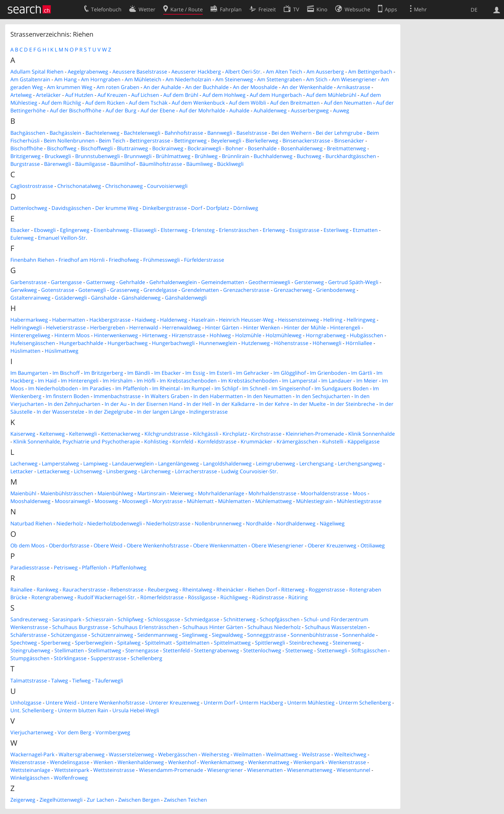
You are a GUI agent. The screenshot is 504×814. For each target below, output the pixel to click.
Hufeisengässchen (33, 343)
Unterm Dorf (219, 703)
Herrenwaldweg (182, 327)
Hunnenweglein (218, 343)
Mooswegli (135, 501)
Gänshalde (104, 298)
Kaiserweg (23, 434)
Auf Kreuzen (112, 95)
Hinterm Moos (72, 335)
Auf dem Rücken (105, 103)
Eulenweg (22, 238)
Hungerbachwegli (173, 343)
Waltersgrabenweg (82, 754)
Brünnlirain (236, 156)
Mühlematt (200, 501)
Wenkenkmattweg (222, 762)
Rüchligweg (234, 597)
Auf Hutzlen (79, 95)
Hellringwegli (26, 327)
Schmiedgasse (202, 619)
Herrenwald (144, 327)
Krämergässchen (297, 441)
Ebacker (20, 230)
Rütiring (298, 597)
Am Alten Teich (284, 72)
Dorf (197, 208)
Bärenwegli (57, 164)
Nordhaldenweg (296, 523)
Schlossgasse (164, 619)
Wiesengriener (225, 770)
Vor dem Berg (74, 732)
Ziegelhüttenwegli (61, 800)
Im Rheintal (166, 388)
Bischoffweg (62, 148)
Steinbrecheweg (309, 643)
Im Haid (47, 381)
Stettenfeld (176, 650)
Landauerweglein (133, 464)
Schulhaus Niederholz (274, 627)
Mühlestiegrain (314, 501)
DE (474, 10)
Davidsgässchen (71, 208)
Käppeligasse (364, 441)
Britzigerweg (25, 156)
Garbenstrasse (29, 282)
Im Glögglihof (290, 373)
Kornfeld (183, 441)
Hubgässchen (367, 335)
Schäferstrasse (29, 635)
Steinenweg (347, 643)
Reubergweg (163, 590)
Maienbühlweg (115, 493)
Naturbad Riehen (31, 523)
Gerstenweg (309, 282)
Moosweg (106, 501)
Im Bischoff (66, 373)
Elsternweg (174, 230)
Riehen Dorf (262, 590)
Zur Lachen (100, 800)
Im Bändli (139, 373)
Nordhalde (259, 523)
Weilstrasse (316, 754)
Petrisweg (66, 568)
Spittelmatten (193, 643)
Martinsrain (152, 493)
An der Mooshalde (255, 87)
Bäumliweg (200, 164)
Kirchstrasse (266, 434)
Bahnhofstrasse (184, 133)
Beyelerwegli (226, 141)
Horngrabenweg (326, 335)
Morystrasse (167, 501)
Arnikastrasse (354, 87)
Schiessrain (99, 619)
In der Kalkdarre (235, 404)
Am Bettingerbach (370, 72)
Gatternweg (101, 282)
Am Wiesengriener (354, 79)
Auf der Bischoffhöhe (76, 110)
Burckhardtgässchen (351, 156)
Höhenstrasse (291, 343)
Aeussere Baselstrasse (140, 72)
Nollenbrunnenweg (218, 523)
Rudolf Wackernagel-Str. (107, 597)
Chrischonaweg (124, 186)
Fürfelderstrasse (204, 260)
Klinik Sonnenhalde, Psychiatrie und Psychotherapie (77, 441)
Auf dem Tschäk (148, 103)
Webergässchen (178, 754)
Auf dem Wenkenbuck (198, 103)
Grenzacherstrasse (246, 290)
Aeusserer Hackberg (196, 72)
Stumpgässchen (30, 658)
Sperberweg (56, 643)
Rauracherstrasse (84, 590)
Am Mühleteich (143, 79)
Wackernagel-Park (32, 754)
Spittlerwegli (270, 643)
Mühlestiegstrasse (359, 501)
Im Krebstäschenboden (249, 381)
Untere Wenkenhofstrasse (113, 703)
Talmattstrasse (29, 681)
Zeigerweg (23, 800)
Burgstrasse (25, 164)
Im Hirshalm (118, 381)
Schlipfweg (131, 619)
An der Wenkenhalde (307, 87)
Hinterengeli (345, 327)
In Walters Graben (167, 396)
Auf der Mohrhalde (202, 110)
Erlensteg (203, 230)
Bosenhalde (262, 148)
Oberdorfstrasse (69, 545)
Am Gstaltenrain (30, 79)
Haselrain (203, 320)
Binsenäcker (349, 141)
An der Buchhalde (207, 87)
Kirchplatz (235, 434)
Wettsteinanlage (30, 770)
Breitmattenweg (346, 148)
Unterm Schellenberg (365, 703)
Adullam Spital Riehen (37, 72)
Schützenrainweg (112, 635)
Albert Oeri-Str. (243, 72)
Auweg (341, 110)
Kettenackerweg (121, 434)
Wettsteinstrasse (114, 770)
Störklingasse (70, 658)
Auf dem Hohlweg (224, 95)
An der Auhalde (162, 87)
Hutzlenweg (256, 343)
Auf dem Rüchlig (61, 103)
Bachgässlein (65, 133)
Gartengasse (66, 282)
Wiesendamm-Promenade (171, 770)
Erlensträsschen (239, 230)
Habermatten (69, 320)
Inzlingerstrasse (208, 412)
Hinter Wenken (262, 327)
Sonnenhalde (359, 635)
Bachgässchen (28, 133)
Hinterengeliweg (30, 335)
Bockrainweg (168, 148)
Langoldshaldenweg (227, 464)
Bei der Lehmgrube (339, 133)
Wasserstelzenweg (131, 754)
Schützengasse (69, 635)
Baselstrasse (252, 133)
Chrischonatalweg (79, 186)
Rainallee (21, 590)
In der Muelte (310, 404)
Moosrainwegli (73, 501)
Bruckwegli (58, 156)
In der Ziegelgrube (111, 412)
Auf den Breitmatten (295, 103)
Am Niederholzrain (188, 79)
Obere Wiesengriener (277, 545)
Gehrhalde (132, 282)
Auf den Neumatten (348, 103)
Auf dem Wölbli (247, 103)
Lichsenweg (88, 471)
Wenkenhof (182, 762)
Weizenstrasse (28, 762)
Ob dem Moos (28, 545)
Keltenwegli (83, 434)
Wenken (103, 762)
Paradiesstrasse (30, 568)
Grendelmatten (200, 290)
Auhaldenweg (270, 110)
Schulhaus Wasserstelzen (336, 627)
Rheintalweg (197, 590)
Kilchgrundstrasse (167, 434)
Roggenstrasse (327, 590)
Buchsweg (309, 156)
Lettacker (22, 471)
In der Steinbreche (353, 404)
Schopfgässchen (280, 619)
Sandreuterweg (29, 619)
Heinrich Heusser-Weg (246, 320)
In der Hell (199, 404)
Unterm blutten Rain (83, 710)
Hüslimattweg (62, 351)
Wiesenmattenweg (310, 770)
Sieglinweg (195, 635)
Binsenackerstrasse (306, 141)
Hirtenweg (155, 335)
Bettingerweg (190, 141)
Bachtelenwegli (142, 133)
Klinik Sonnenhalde (372, 434)
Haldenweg (174, 320)
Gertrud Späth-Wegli (353, 282)
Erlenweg (274, 230)
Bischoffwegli (97, 148)
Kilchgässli (206, 434)
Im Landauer (337, 381)
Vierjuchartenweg (32, 732)
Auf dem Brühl (181, 95)
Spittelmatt (158, 643)
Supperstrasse (109, 658)
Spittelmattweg (232, 643)
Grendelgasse (160, 290)
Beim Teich (112, 141)
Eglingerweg (75, 230)
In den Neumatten (269, 396)
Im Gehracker (253, 373)
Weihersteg (215, 754)
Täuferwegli (109, 681)
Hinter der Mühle (305, 327)
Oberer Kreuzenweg (332, 545)
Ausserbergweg (310, 110)
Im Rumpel (197, 388)
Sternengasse (142, 650)
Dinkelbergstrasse (165, 208)
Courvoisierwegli (167, 186)
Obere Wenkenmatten (220, 545)
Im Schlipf (226, 388)
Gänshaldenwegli (186, 298)
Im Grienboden (328, 373)
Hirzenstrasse (189, 335)
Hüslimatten (25, 351)
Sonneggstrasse (267, 635)
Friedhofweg (124, 260)
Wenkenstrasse (347, 762)
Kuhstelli (333, 441)
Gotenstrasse (58, 290)
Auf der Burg (121, 110)
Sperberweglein (94, 643)
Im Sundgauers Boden (342, 388)
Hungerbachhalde (81, 343)
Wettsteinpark (72, 770)
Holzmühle (248, 335)
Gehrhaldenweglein (173, 282)
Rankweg (47, 590)
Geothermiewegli (269, 282)
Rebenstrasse (127, 590)
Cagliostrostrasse (32, 186)
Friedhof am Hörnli (82, 260)
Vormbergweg (113, 732)
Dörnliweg (246, 208)
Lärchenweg (156, 471)
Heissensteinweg (298, 320)
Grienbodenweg (336, 290)
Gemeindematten (223, 282)
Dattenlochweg (29, 208)
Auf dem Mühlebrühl (331, 95)
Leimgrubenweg (275, 464)
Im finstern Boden (68, 396)
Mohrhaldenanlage (221, 493)
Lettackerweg (53, 471)
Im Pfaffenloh (132, 388)
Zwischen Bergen (139, 800)
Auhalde (239, 110)
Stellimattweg (105, 650)
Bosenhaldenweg (302, 148)
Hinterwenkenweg (116, 335)
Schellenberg (146, 658)
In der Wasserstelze (60, 412)
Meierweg (182, 493)
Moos (360, 493)
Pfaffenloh (95, 568)
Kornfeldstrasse (217, 441)
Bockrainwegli (204, 148)
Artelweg (21, 95)
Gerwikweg (24, 290)
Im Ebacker (168, 373)
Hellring (333, 320)
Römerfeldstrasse (162, 597)
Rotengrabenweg (52, 597)
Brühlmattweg (173, 156)
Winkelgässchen (30, 778)
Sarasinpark (67, 619)
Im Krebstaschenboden (188, 381)
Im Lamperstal (300, 381)
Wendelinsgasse (70, 762)
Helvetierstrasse (66, 327)
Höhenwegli (327, 343)
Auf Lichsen (145, 95)
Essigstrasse (304, 230)
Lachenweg (24, 464)
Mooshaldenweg (30, 501)
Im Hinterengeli (80, 381)
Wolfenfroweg (71, 778)
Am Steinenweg (234, 79)
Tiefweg (81, 681)
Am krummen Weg (70, 87)
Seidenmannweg (158, 635)
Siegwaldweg (227, 635)
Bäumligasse (91, 164)
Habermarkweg (29, 320)
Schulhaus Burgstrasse (80, 627)
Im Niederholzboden (53, 388)
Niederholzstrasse (168, 523)
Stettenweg (299, 650)
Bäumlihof (123, 164)
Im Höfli (146, 381)
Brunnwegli (138, 156)
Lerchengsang (316, 464)
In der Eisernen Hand (157, 404)
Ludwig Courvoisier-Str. (250, 471)
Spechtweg (24, 643)
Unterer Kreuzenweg (174, 703)
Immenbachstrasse (117, 396)
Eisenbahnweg (111, 230)
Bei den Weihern (292, 133)
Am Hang (66, 79)
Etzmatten (365, 230)
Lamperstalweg (60, 464)
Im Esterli (221, 373)
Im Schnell (255, 388)
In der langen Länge (161, 412)
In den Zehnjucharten (74, 404)
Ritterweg (293, 590)
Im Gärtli (362, 373)
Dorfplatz (218, 208)
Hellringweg (361, 320)
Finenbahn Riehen (32, 260)
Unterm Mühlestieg (311, 703)
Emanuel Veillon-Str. (63, 238)
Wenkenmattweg (269, 762)
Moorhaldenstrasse (325, 493)
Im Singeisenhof (291, 388)
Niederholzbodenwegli (115, 523)
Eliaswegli (145, 230)
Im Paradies (97, 388)
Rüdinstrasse (268, 597)
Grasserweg (125, 290)
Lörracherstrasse (196, 471)
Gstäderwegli (71, 298)
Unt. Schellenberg (32, 710)
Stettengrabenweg (217, 650)
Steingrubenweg (30, 650)
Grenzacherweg (293, 290)
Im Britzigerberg (103, 373)
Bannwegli (220, 133)
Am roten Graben (118, 87)
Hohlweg (220, 335)
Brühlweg (206, 156)
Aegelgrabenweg (88, 72)
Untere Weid (61, 703)
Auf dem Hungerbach (276, 95)
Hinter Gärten (222, 327)
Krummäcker (257, 441)
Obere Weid (108, 545)
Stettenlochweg (262, 650)
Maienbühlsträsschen (67, 493)
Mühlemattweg (274, 501)
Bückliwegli (230, 164)
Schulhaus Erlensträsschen (145, 627)
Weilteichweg (350, 754)
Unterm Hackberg (261, 703)
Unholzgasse (26, 703)
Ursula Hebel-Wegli (136, 710)
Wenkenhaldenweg (141, 762)
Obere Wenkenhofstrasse (158, 545)
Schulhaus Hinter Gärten (213, 627)
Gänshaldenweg (141, 298)
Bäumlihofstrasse (161, 164)
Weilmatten (248, 754)
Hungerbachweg (128, 343)
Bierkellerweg (262, 141)
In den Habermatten (218, 396)
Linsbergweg (122, 471)
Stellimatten (69, 650)
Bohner (235, 148)
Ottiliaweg (373, 545)
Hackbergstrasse (110, 320)
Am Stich (317, 79)
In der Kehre (274, 404)
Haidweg (145, 320)
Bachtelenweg (103, 133)
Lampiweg (96, 464)
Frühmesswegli (161, 260)
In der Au (116, 404)
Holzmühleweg (284, 335)
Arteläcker (48, 95)
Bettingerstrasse (150, 141)
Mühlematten (235, 501)
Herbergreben (108, 327)
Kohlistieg (156, 441)
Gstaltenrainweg (30, 298)
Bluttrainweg (132, 148)
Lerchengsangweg (360, 464)
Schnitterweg (240, 619)
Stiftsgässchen (369, 650)
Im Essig (195, 373)
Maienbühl (23, 493)
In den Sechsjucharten (323, 396)
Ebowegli (45, 230)
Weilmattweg (282, 754)
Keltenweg (52, 434)
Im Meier (367, 381)
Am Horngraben (101, 79)
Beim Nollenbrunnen (69, 141)
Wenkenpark (309, 762)
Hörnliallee (359, 343)
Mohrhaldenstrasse (272, 493)
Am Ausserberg (325, 72)
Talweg (60, 681)
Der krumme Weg (117, 208)
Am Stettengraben (280, 79)
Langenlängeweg (178, 464)
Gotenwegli (92, 290)
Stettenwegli (332, 650)
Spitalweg (129, 643)
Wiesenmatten (265, 770)
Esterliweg (336, 230)
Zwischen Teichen (185, 800)
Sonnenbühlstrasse (314, 635)
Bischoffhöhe (27, 148)
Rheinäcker (230, 590)
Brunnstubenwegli (97, 156)
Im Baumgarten (29, 373)
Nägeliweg (332, 523)
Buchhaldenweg (273, 156)
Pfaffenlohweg (129, 568)
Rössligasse (202, 597)
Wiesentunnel (353, 770)
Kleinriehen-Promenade (315, 434)
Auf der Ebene (158, 110)
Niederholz (70, 523)
